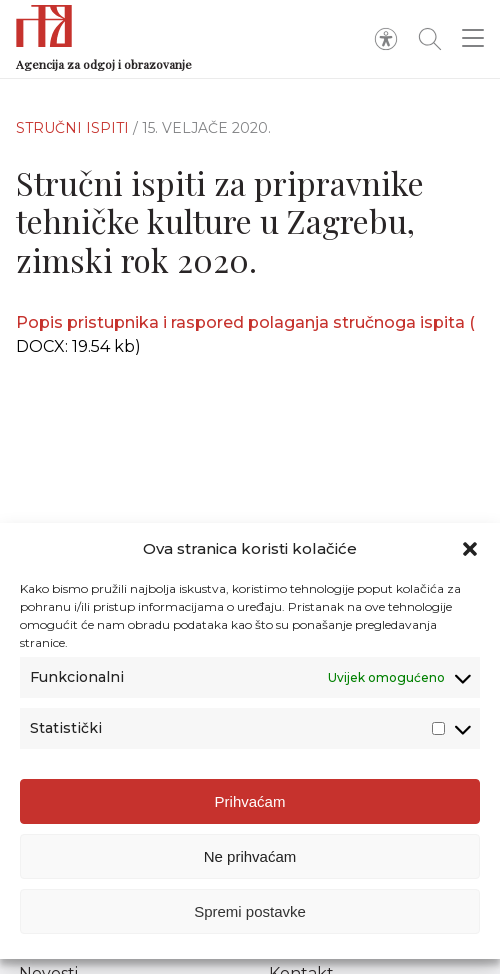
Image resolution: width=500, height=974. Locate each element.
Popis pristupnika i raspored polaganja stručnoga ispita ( (245, 322)
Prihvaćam (250, 801)
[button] (470, 549)
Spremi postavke (250, 911)
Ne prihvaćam (250, 856)
